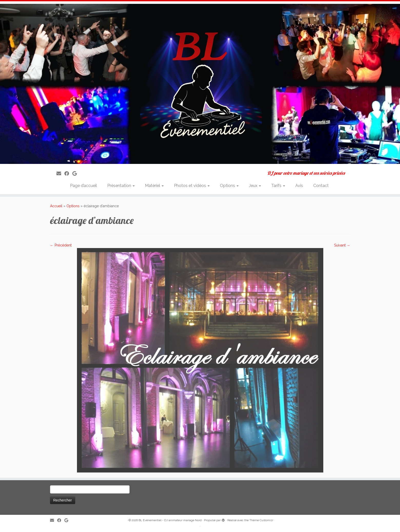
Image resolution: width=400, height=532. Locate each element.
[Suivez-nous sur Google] (76, 174)
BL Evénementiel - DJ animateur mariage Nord (170, 520)
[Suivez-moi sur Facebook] (68, 174)
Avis (299, 186)
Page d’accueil (84, 186)
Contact (321, 186)
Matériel (154, 186)
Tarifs (278, 186)
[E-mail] (60, 174)
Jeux (255, 186)
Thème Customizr (261, 520)
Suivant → (342, 245)
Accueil (56, 206)
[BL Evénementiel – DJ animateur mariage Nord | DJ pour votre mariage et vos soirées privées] (200, 84)
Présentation (121, 186)
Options (229, 186)
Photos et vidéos (192, 186)
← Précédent (61, 245)
